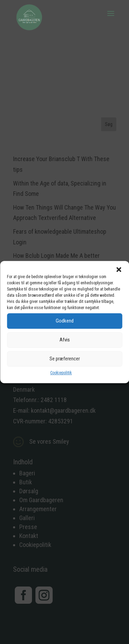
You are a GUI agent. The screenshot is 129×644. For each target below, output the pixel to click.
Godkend (65, 321)
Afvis (65, 340)
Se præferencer (65, 359)
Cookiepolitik (61, 373)
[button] (119, 270)
